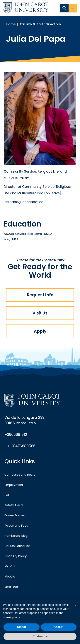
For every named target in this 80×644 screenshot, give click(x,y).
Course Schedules (17, 546)
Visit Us (40, 313)
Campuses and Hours (20, 475)
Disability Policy (16, 556)
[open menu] (73, 8)
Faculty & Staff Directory (40, 24)
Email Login (12, 587)
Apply (40, 331)
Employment (14, 485)
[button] (75, 606)
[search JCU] (64, 8)
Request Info (40, 295)
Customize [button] (40, 636)
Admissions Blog (16, 536)
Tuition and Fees (16, 526)
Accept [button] (58, 627)
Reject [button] (21, 627)
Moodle (10, 576)
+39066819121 (16, 435)
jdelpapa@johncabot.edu (25, 202)
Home (11, 24)
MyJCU (10, 566)
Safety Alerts (14, 505)
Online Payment (16, 515)
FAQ (7, 495)
